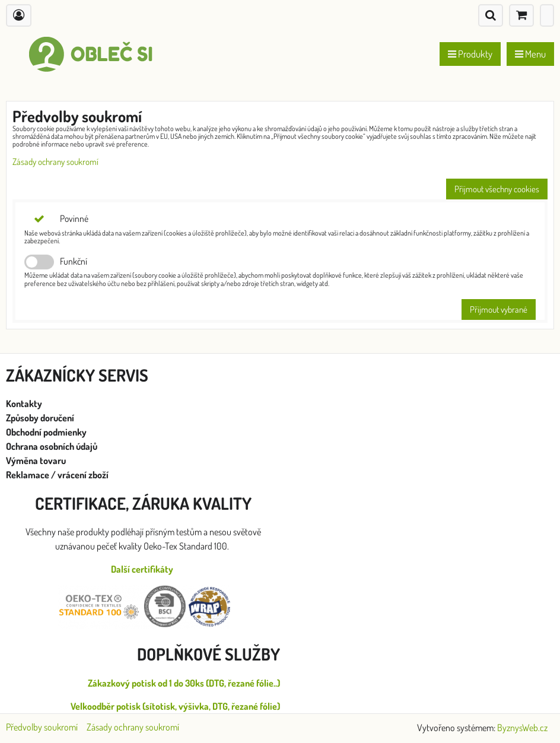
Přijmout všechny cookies (497, 189)
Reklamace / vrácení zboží (57, 475)
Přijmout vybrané (499, 309)
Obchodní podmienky (46, 432)
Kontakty (24, 404)
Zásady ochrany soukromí (55, 162)
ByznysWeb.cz (522, 728)
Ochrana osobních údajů (52, 446)
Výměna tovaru (36, 461)
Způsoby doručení (41, 418)
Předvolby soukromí (42, 727)
